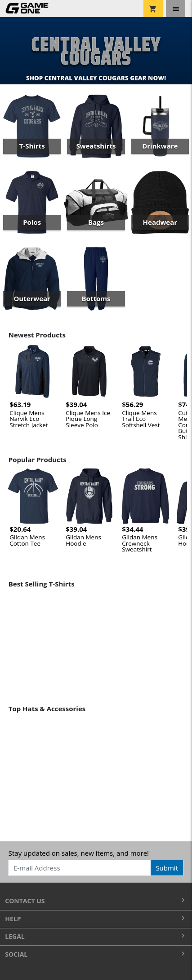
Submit (167, 868)
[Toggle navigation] (176, 9)
